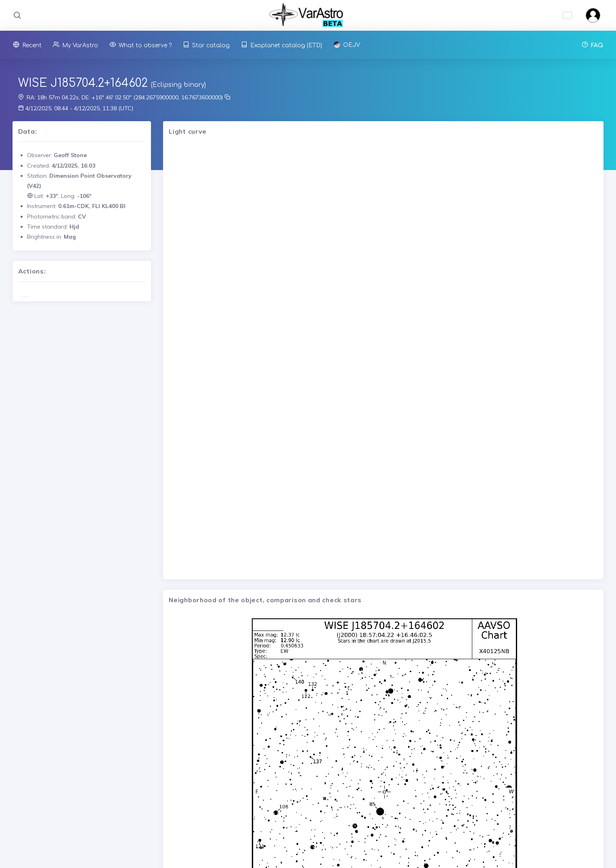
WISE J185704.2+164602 (83, 83)
